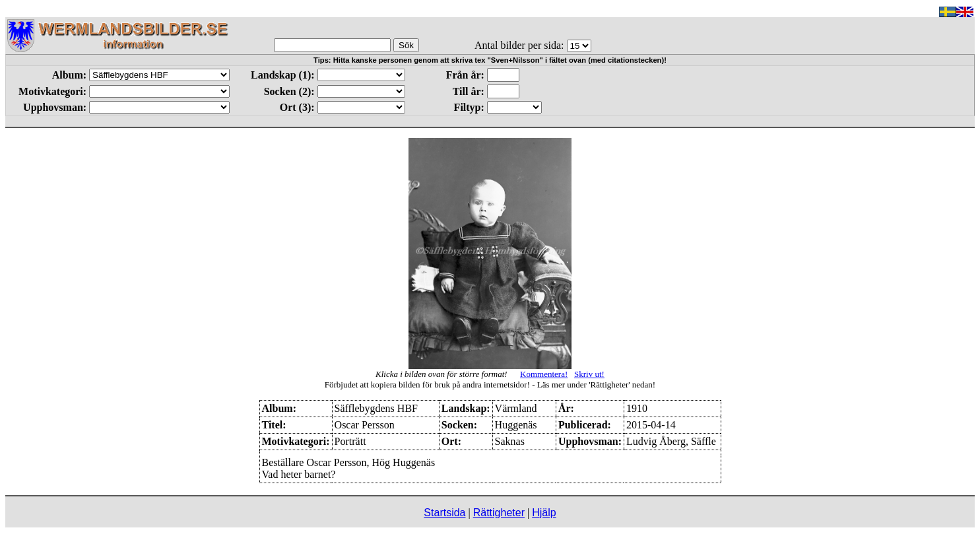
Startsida (444, 513)
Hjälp (544, 513)
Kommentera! (544, 374)
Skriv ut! (589, 374)
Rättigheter (499, 513)
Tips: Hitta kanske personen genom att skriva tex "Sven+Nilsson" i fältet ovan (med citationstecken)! (490, 60)
